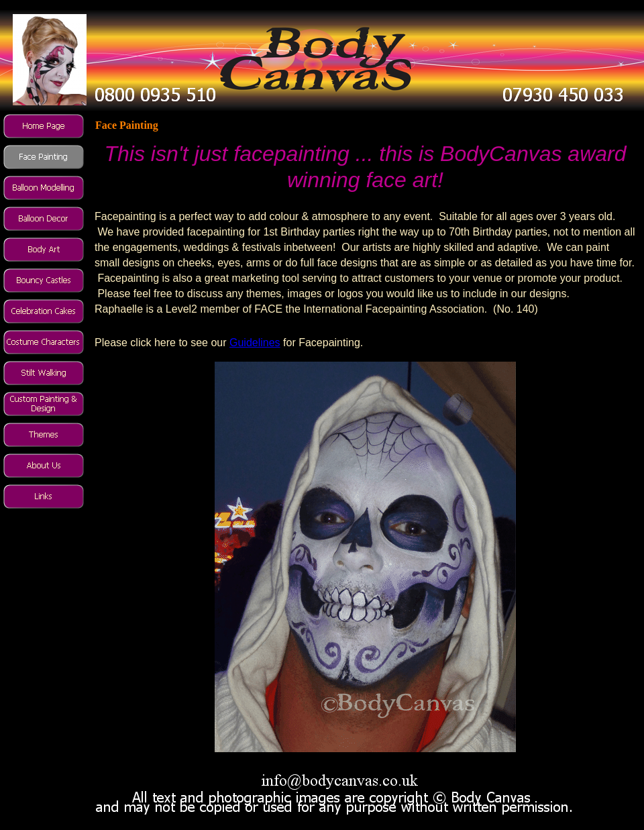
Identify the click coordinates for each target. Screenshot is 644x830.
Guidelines (255, 343)
